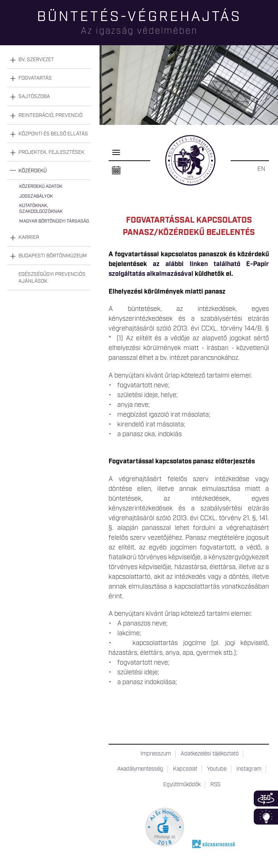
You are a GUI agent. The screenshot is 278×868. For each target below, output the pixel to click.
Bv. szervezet (36, 60)
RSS (215, 785)
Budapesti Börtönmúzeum (53, 256)
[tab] (49, 60)
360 (266, 799)
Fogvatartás (35, 78)
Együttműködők (182, 785)
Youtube (217, 769)
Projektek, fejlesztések (51, 152)
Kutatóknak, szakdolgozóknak (41, 209)
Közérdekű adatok (41, 187)
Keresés (273, 31)
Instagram (249, 769)
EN (261, 169)
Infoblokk (266, 817)
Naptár (116, 170)
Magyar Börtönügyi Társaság (54, 221)
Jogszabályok (36, 196)
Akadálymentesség (140, 769)
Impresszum (156, 754)
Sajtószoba (34, 97)
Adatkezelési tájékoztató (210, 754)
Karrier (29, 237)
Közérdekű (33, 171)
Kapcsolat (185, 769)
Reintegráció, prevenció (50, 115)
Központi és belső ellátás (53, 134)
